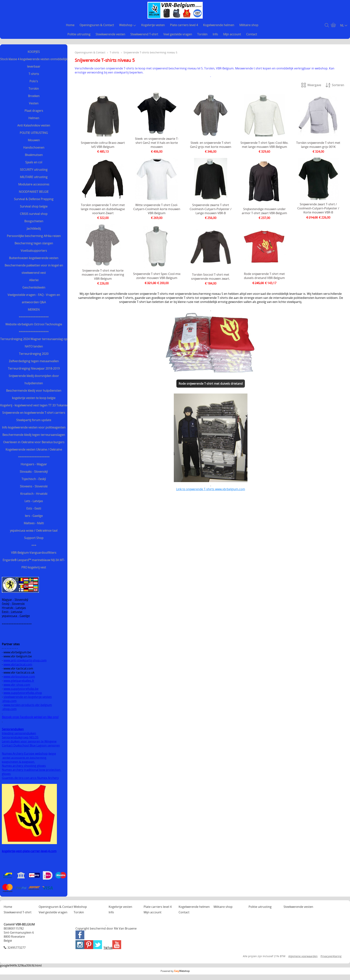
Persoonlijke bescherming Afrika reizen (34, 236)
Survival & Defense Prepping (34, 199)
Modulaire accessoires (34, 184)
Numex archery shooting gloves (24, 766)
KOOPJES (34, 52)
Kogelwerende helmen (219, 25)
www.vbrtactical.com (18, 664)
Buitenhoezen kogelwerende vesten (34, 258)
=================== (34, 457)
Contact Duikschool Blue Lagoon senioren (31, 745)
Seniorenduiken (13, 729)
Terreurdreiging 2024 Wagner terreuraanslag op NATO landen (34, 343)
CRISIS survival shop (34, 214)
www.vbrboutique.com (19, 677)
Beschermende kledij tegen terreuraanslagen (34, 435)
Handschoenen (34, 147)
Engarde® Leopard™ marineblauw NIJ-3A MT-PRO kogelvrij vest (34, 564)
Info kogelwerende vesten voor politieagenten (34, 427)
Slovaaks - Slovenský (34, 472)
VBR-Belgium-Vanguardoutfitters (34, 553)
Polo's (34, 81)
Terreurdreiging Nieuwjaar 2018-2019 (34, 368)
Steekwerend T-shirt (144, 34)
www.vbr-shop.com (17, 685)
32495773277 (16, 948)
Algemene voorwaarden (303, 956)
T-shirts (34, 74)
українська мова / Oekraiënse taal (34, 531)
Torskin (202, 34)
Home (70, 25)
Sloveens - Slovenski (34, 486)
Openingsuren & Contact (97, 25)
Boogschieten (34, 221)
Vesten (34, 103)
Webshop (128, 25)
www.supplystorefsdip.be (21, 689)
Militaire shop (249, 25)
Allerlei (34, 280)
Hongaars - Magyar (34, 464)
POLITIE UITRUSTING (34, 133)
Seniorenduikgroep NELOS (20, 737)
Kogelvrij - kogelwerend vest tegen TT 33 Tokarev (34, 405)
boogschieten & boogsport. (18, 762)
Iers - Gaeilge (34, 516)
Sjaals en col (34, 162)
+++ (34, 545)
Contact (252, 34)
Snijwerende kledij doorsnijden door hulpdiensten (34, 380)
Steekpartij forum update (34, 420)
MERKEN (34, 310)
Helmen (34, 118)
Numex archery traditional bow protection (32, 770)
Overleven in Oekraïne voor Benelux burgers (34, 442)
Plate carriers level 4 (184, 25)
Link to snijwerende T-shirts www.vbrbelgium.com (211, 489)
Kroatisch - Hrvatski (34, 494)
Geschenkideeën (34, 287)
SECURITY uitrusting (34, 170)
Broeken (34, 96)
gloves (6, 774)
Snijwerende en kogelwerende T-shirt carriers (34, 413)
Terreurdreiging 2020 (34, 354)
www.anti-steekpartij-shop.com (25, 660)
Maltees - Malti (34, 523)
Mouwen (34, 140)
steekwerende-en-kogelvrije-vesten (28, 697)
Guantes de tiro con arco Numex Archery (30, 778)
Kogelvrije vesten (153, 25)
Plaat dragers (34, 111)
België (52, 754)
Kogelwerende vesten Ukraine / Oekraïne (34, 449)
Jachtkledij (34, 229)
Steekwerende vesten (110, 34)
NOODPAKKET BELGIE (34, 192)
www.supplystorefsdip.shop (23, 693)
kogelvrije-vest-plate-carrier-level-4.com (29, 851)
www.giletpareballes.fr (19, 681)
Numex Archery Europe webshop (25, 754)
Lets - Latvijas (34, 501)
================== (34, 317)
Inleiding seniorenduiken (19, 733)
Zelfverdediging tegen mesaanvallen (34, 361)
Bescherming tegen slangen (34, 243)
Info (215, 34)
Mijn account (232, 34)
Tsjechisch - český (34, 479)
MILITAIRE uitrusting (34, 177)
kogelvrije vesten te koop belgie (34, 398)
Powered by (175, 971)
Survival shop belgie (34, 206)
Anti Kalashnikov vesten (34, 125)
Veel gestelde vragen (178, 34)
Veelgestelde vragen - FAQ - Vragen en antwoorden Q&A (34, 298)
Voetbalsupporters (34, 251)
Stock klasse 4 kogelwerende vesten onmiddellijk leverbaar (34, 63)
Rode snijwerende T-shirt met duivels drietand (211, 384)
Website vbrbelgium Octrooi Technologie (34, 324)
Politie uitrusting (79, 34)
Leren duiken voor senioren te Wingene (29, 741)
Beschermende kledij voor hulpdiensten (34, 391)
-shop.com (9, 701)
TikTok (108, 948)
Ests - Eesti (34, 508)
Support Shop (34, 538)
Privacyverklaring (331, 956)
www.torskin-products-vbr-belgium (28, 705)
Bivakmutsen (34, 155)
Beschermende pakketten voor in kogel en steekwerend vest (34, 269)
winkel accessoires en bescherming (24, 758)
